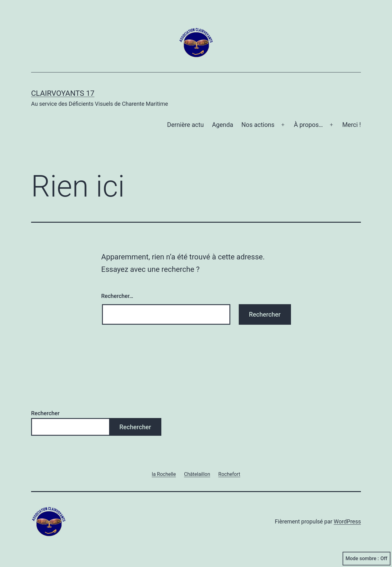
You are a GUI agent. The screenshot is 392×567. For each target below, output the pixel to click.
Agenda (223, 125)
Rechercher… (117, 296)
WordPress (347, 521)
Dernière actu (186, 125)
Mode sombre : (367, 559)
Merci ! (352, 125)
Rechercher (45, 413)
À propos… (308, 125)
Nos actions (258, 125)
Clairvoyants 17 (63, 93)
